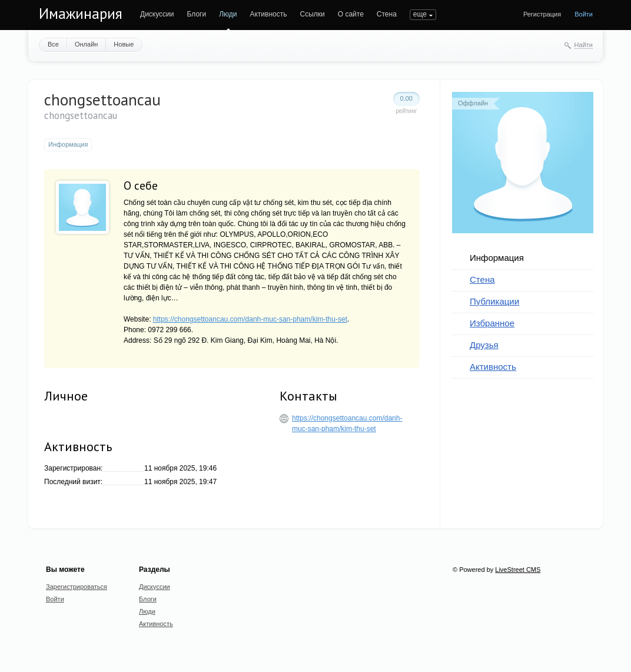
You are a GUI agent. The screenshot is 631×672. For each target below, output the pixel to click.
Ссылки (312, 14)
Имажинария (81, 14)
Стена (387, 14)
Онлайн (86, 44)
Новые (124, 44)
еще (420, 14)
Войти (584, 14)
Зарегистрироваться (77, 587)
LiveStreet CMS (518, 570)
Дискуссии (157, 14)
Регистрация (542, 14)
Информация (497, 258)
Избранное (492, 323)
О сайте (351, 14)
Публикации (494, 301)
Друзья (484, 345)
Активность (268, 14)
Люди (228, 14)
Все (53, 44)
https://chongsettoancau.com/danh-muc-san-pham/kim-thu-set (250, 319)
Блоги (197, 14)
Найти (584, 45)
